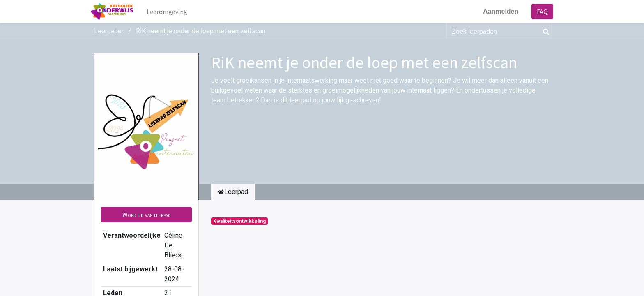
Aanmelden (497, 11)
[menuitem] (171, 12)
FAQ (539, 12)
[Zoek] (544, 31)
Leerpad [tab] (233, 192)
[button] (146, 215)
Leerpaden (109, 31)
